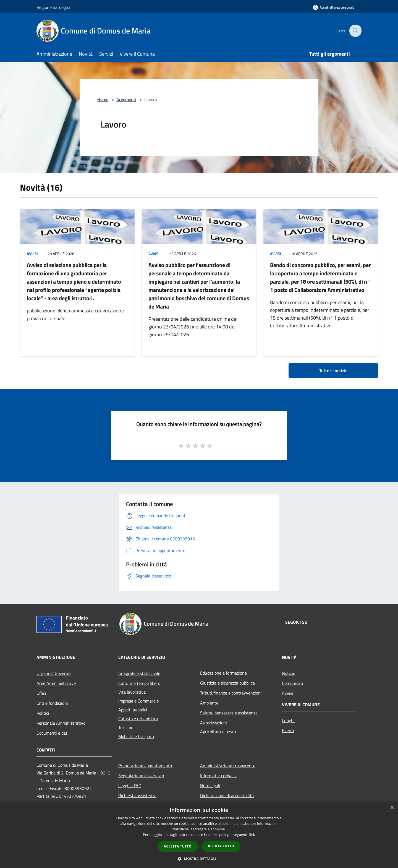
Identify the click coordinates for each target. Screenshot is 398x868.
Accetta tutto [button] (178, 846)
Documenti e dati (53, 733)
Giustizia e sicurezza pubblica (227, 683)
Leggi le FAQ (130, 786)
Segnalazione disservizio (141, 776)
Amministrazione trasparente (228, 766)
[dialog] (199, 835)
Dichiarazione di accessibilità (227, 796)
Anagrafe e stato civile (139, 673)
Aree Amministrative (56, 683)
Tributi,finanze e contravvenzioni (231, 693)
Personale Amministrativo (61, 723)
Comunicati (293, 683)
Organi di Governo (53, 673)
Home (103, 99)
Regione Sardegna (53, 7)
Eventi (288, 730)
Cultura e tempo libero (139, 683)
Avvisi (32, 254)
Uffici (41, 693)
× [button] (392, 808)
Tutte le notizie (333, 370)
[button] (199, 859)
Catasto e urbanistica (138, 719)
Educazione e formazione (223, 673)
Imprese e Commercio (138, 701)
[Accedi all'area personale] (334, 7)
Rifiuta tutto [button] (221, 846)
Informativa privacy (218, 776)
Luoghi (288, 721)
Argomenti (126, 99)
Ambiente (209, 703)
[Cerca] (355, 31)
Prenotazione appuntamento (145, 766)
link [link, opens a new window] (252, 835)
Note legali (210, 786)
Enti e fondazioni (52, 703)
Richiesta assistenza (137, 796)
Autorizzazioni (214, 723)
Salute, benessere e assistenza (229, 713)
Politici (43, 713)
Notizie (289, 673)
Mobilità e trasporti (136, 736)
